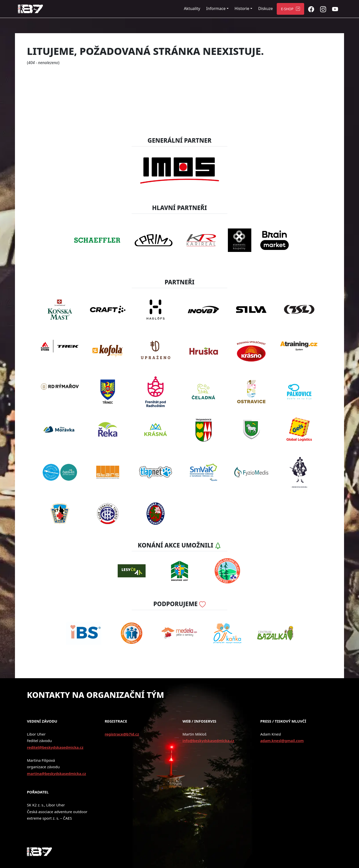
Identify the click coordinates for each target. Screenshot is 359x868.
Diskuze (266, 8)
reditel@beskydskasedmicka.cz (55, 747)
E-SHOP (287, 9)
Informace (216, 8)
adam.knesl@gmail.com (282, 741)
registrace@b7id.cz (122, 734)
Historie (242, 8)
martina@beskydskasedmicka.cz (56, 773)
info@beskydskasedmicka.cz (208, 741)
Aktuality (192, 8)
